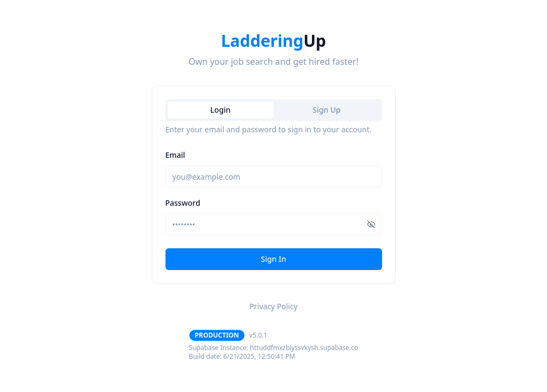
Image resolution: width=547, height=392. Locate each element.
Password (183, 203)
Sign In (273, 259)
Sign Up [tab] (327, 110)
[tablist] (274, 110)
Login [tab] (220, 110)
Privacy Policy (273, 306)
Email (176, 155)
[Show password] (371, 224)
